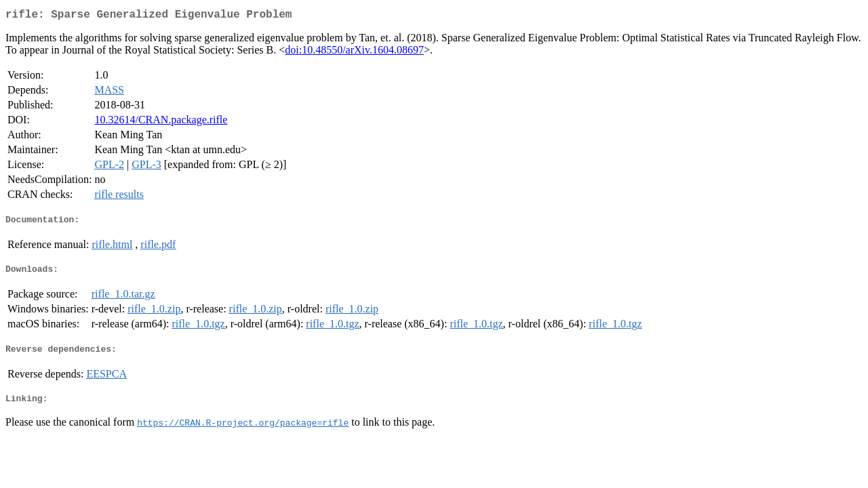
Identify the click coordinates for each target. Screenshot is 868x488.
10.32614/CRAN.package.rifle (161, 122)
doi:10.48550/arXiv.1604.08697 (354, 53)
